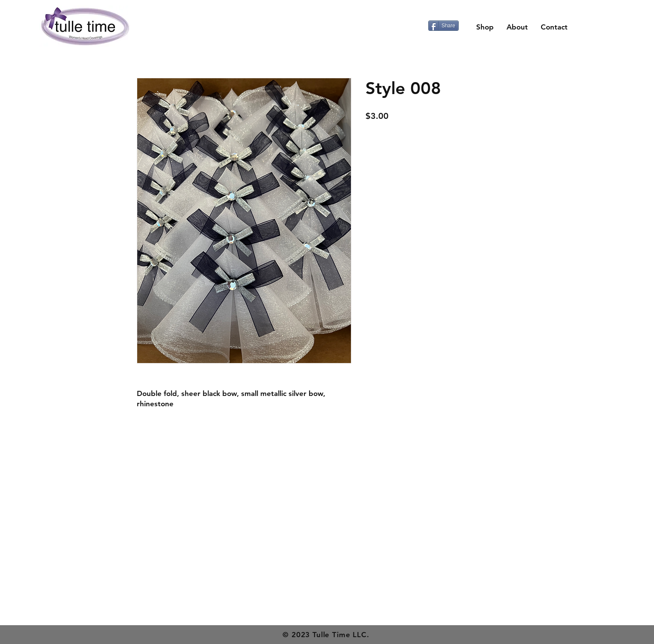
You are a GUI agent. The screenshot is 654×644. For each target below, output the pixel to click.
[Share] (443, 26)
